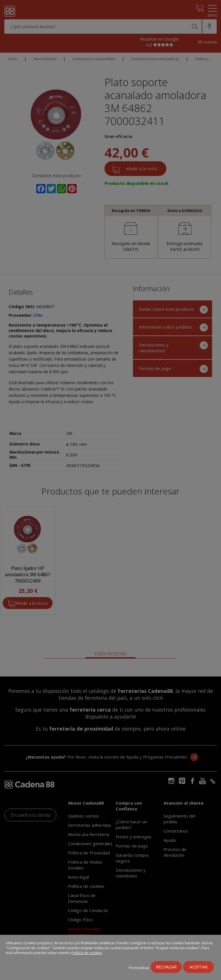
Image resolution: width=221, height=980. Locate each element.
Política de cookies (87, 953)
